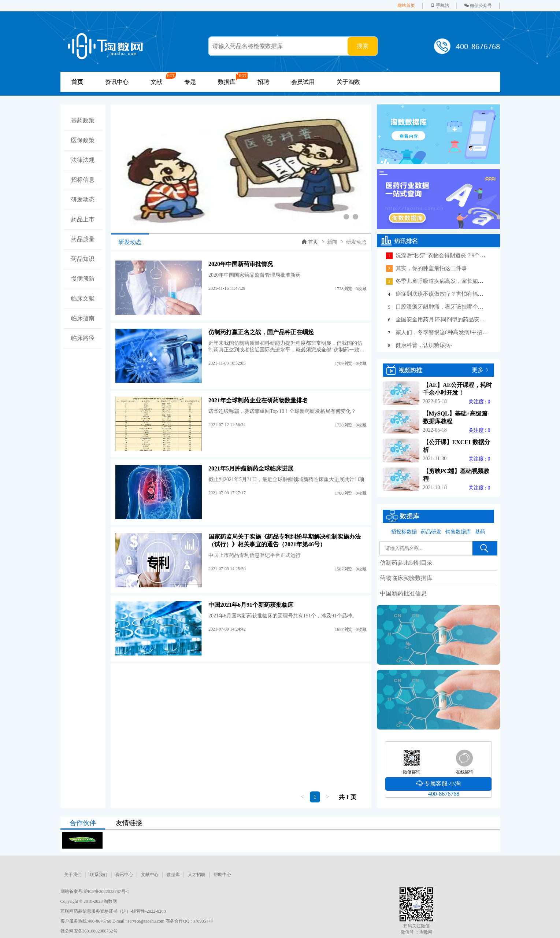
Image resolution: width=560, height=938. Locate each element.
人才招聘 (197, 875)
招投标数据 (404, 532)
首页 (310, 242)
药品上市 (83, 219)
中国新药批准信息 (403, 593)
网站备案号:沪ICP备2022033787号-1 (95, 891)
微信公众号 (478, 5)
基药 (480, 532)
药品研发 (431, 532)
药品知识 (83, 259)
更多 (478, 370)
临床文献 (83, 298)
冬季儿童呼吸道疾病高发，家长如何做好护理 (450, 281)
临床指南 (83, 318)
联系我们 (99, 875)
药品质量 (83, 239)
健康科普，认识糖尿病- (424, 345)
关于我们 (73, 875)
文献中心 (150, 875)
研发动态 (83, 200)
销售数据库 (458, 532)
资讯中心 (117, 82)
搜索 (363, 46)
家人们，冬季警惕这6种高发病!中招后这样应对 (453, 332)
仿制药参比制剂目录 (406, 563)
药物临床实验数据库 (406, 578)
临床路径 (83, 338)
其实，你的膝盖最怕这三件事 (431, 268)
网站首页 (406, 5)
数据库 (173, 875)
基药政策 (83, 120)
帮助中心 (222, 875)
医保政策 (83, 140)
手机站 (440, 5)
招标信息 (83, 180)
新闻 (332, 242)
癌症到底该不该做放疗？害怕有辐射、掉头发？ (453, 294)
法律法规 (83, 160)
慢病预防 (83, 279)
